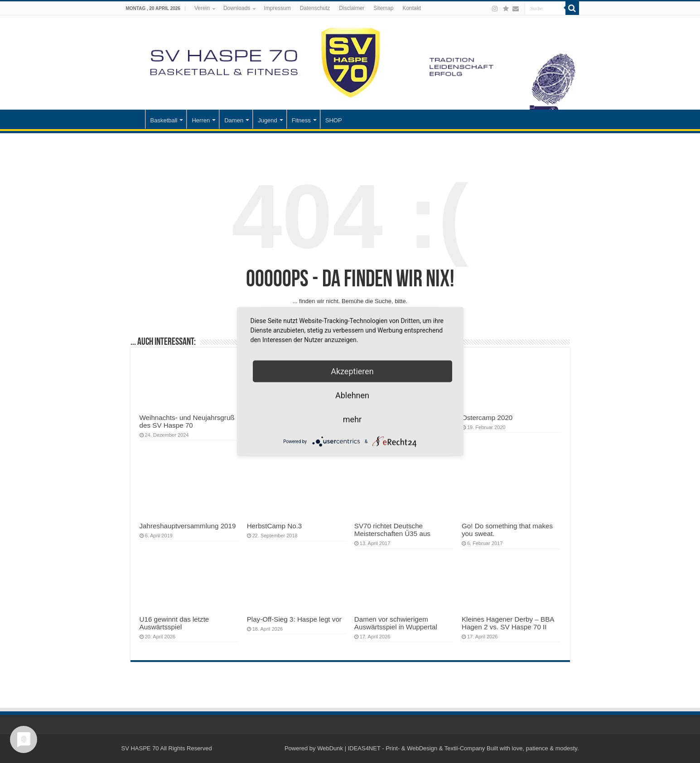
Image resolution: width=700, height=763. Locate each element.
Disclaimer (352, 8)
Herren (201, 120)
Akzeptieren (352, 371)
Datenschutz (315, 8)
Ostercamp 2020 (487, 418)
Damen (234, 120)
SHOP (334, 120)
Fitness (301, 120)
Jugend (268, 120)
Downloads (237, 8)
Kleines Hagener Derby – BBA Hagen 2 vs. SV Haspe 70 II (508, 623)
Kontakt (412, 8)
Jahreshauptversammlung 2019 (188, 526)
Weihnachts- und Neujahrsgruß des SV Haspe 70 (187, 421)
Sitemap (383, 8)
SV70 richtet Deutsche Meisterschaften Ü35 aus (392, 530)
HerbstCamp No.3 (275, 526)
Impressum (277, 8)
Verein (202, 8)
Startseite (133, 119)
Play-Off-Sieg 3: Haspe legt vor (294, 619)
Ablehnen (352, 395)
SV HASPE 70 (140, 748)
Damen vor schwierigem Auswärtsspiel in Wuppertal (396, 623)
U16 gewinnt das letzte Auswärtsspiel (174, 623)
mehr (352, 419)
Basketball (164, 120)
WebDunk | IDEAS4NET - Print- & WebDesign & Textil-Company (401, 748)
